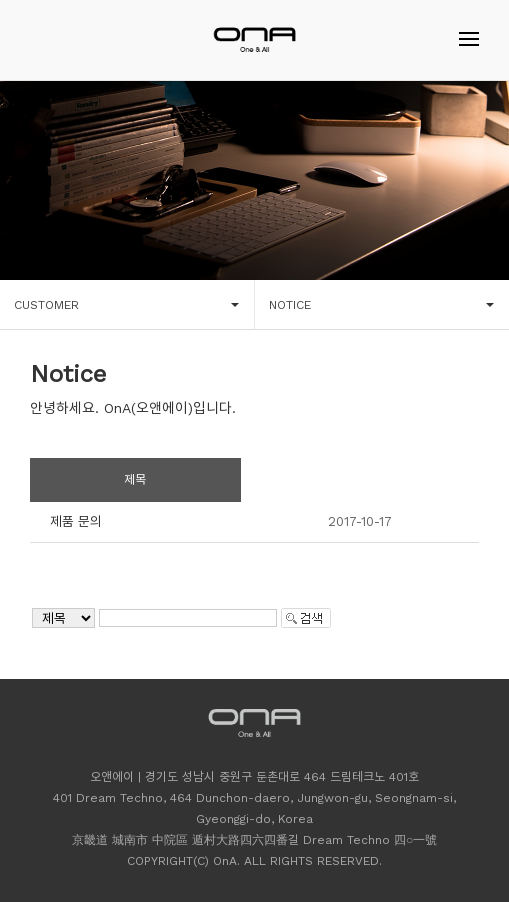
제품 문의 (76, 521)
